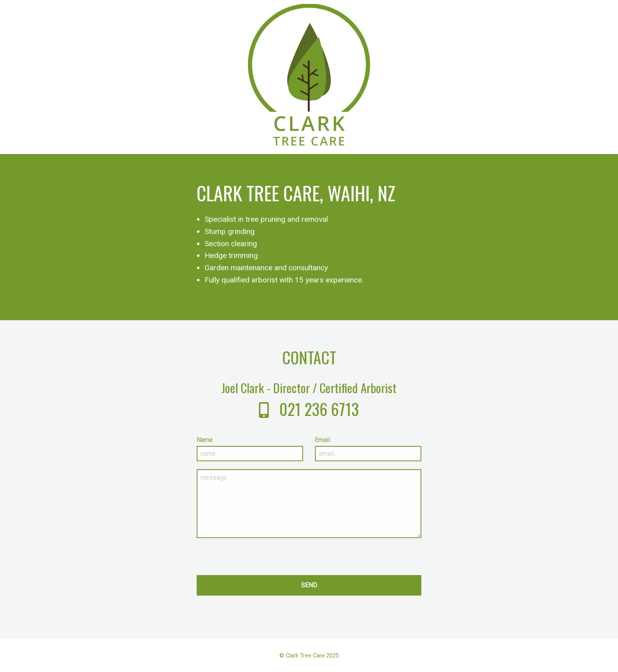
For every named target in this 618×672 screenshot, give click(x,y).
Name (205, 440)
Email (322, 440)
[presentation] (257, 560)
